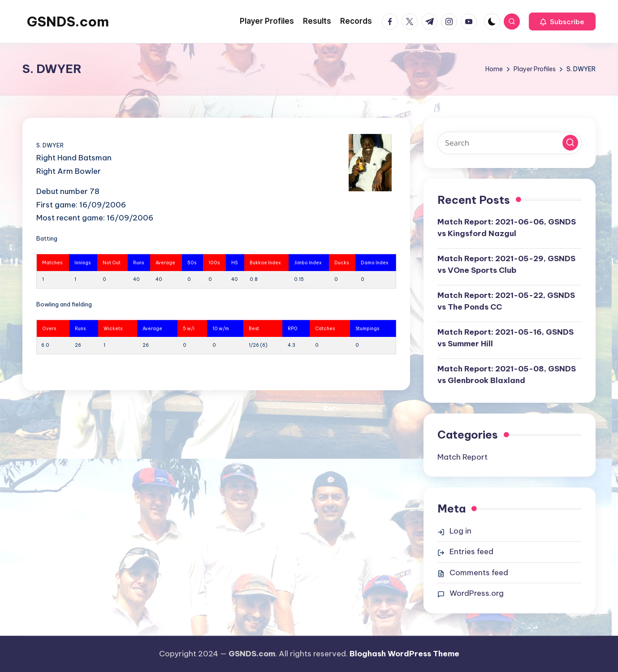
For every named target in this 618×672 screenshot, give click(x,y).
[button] (562, 22)
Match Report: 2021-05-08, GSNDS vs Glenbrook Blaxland (507, 375)
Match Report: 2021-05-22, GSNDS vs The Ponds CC (506, 301)
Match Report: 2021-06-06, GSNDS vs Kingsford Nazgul (507, 228)
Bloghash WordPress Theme (404, 654)
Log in (460, 531)
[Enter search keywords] (510, 143)
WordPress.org (477, 593)
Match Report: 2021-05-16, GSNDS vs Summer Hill (506, 338)
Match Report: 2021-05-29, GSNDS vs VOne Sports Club (506, 264)
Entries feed (471, 551)
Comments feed (479, 573)
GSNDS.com (68, 22)
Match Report (462, 457)
